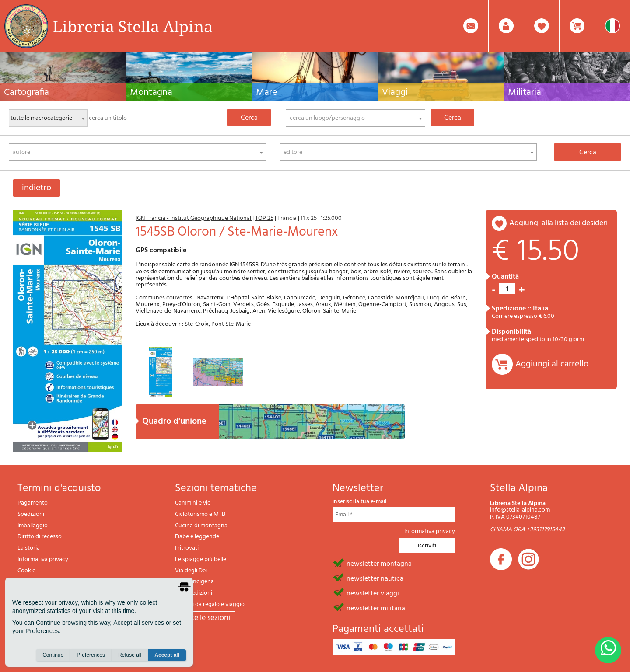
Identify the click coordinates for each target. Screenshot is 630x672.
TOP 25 (264, 218)
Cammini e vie (193, 503)
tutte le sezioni (205, 618)
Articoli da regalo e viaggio (210, 604)
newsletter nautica (375, 578)
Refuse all (130, 655)
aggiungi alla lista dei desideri (558, 223)
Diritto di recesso (40, 537)
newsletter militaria (376, 608)
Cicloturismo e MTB (200, 514)
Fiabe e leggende (197, 537)
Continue (53, 655)
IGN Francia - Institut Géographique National (194, 218)
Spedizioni (31, 514)
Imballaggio (33, 526)
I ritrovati (187, 548)
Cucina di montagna (201, 526)
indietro (37, 188)
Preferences (91, 655)
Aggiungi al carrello (552, 364)
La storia (29, 548)
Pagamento (33, 503)
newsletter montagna (379, 563)
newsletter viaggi (373, 593)
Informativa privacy (43, 559)
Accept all (167, 655)
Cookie (26, 571)
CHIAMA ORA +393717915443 (527, 530)
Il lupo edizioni (194, 593)
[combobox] (355, 118)
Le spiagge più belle (201, 559)
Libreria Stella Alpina (133, 26)
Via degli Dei (191, 571)
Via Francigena (194, 582)
